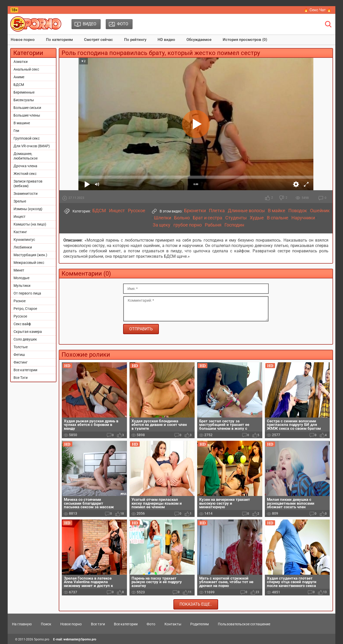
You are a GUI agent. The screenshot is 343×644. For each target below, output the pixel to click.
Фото (151, 624)
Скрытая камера (28, 332)
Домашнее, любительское (26, 156)
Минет (19, 270)
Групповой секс (27, 138)
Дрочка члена (25, 166)
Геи (16, 131)
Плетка (217, 211)
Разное (20, 301)
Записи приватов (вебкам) (28, 184)
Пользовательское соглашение (244, 624)
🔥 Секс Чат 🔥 (318, 10)
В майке (277, 211)
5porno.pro (42, 639)
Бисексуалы (24, 100)
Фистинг (21, 362)
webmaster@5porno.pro (80, 639)
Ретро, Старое (25, 309)
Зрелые (20, 201)
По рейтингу (135, 40)
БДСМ (19, 85)
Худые (257, 218)
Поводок (298, 211)
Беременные (24, 92)
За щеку (162, 225)
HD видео (166, 40)
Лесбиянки (23, 247)
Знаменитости (26, 194)
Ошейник (320, 211)
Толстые (21, 347)
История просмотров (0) (245, 40)
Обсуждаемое (199, 40)
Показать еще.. (196, 604)
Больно (182, 218)
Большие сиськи (27, 108)
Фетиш (19, 355)
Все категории (25, 370)
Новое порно (23, 40)
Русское (20, 316)
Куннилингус (24, 240)
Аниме (19, 77)
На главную (22, 624)
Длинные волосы (246, 211)
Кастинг (20, 232)
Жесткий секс (25, 174)
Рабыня (213, 225)
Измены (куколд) (28, 209)
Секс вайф (22, 324)
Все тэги (98, 624)
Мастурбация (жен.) (30, 255)
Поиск (46, 624)
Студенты (236, 218)
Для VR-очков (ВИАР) (32, 146)
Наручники (303, 218)
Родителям (199, 624)
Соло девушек (25, 339)
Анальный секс (26, 69)
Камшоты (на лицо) (30, 224)
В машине (22, 123)
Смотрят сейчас (98, 40)
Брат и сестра (208, 218)
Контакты (173, 624)
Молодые (21, 278)
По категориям (59, 40)
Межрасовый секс (29, 263)
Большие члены (27, 115)
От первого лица (27, 293)
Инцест (20, 217)
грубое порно (188, 225)
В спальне (278, 218)
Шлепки (163, 218)
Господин (234, 225)
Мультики (22, 286)
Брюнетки (195, 211)
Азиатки (21, 62)
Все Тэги (21, 378)
